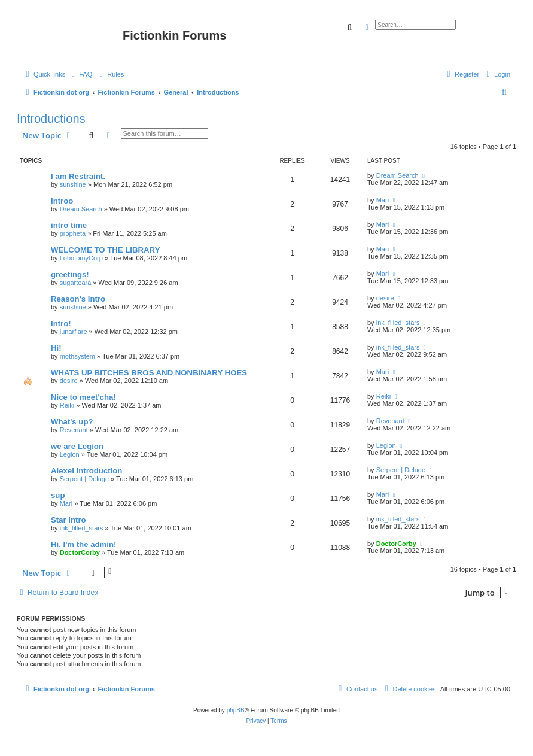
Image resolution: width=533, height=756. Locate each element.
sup (58, 495)
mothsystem (77, 356)
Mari (383, 200)
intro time (69, 225)
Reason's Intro (78, 299)
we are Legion (77, 446)
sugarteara (76, 283)
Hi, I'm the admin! (83, 544)
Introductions (51, 119)
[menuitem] (80, 74)
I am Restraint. (78, 176)
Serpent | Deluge (84, 479)
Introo (62, 201)
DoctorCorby (80, 552)
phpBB (236, 710)
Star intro (68, 520)
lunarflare (74, 332)
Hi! (56, 348)
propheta (73, 233)
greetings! (70, 274)
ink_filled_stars (398, 323)
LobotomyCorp (81, 258)
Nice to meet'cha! (83, 397)
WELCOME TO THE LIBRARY (105, 250)
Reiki (67, 405)
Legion (70, 454)
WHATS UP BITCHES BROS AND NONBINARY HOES (149, 373)
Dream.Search (398, 175)
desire (385, 298)
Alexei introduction (86, 471)
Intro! (61, 324)
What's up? (72, 422)
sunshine (73, 184)
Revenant (74, 430)
